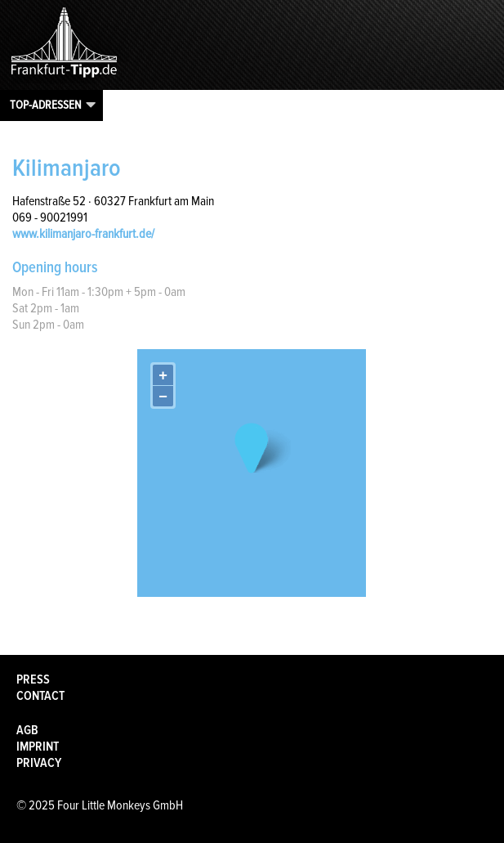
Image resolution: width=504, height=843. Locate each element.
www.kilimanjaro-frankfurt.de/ (83, 234)
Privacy (39, 763)
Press (33, 679)
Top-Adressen (46, 105)
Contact (40, 696)
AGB (27, 730)
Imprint (38, 747)
